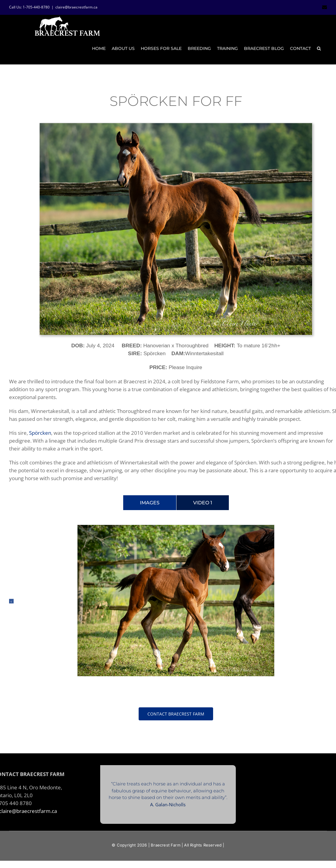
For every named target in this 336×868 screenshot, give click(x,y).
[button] (319, 48)
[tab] (150, 500)
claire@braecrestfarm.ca (76, 7)
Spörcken (40, 429)
